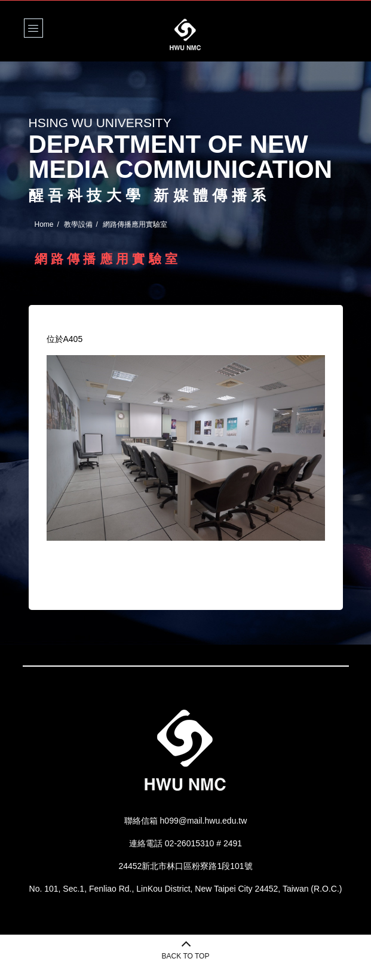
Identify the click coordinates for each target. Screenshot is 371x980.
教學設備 (78, 224)
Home (44, 224)
